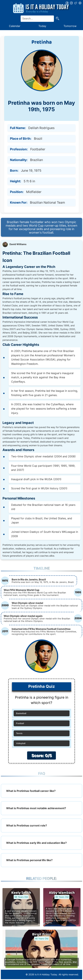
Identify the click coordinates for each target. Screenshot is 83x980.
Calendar (15, 26)
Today (42, 26)
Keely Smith (21, 893)
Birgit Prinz (41, 934)
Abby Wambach (62, 893)
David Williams (18, 244)
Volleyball (21, 743)
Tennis (19, 733)
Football (20, 723)
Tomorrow (70, 26)
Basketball (21, 713)
